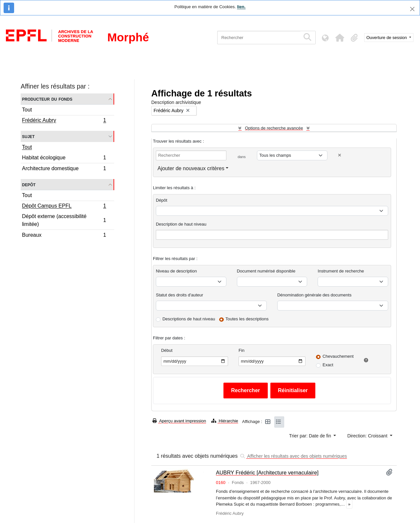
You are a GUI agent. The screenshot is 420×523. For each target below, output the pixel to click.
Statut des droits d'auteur (179, 295)
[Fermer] (412, 9)
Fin (241, 350)
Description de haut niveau (181, 224)
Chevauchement (338, 356)
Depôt (29, 184)
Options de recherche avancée (274, 128)
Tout (27, 110)
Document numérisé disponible (266, 271)
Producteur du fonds (47, 99)
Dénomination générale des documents (314, 295)
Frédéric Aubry (64, 121)
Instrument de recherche (341, 271)
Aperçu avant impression (179, 421)
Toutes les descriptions (247, 319)
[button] (340, 38)
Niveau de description (176, 271)
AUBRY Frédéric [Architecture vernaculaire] (267, 473)
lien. (241, 7)
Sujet (28, 136)
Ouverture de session (387, 38)
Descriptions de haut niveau (189, 319)
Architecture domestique (64, 169)
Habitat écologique (64, 159)
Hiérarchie (225, 421)
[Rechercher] (259, 38)
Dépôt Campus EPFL (64, 207)
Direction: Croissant (368, 436)
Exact (328, 365)
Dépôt (162, 200)
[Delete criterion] (340, 155)
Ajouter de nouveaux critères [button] (191, 168)
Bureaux (64, 236)
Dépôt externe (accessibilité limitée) (64, 220)
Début (167, 350)
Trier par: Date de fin (311, 436)
